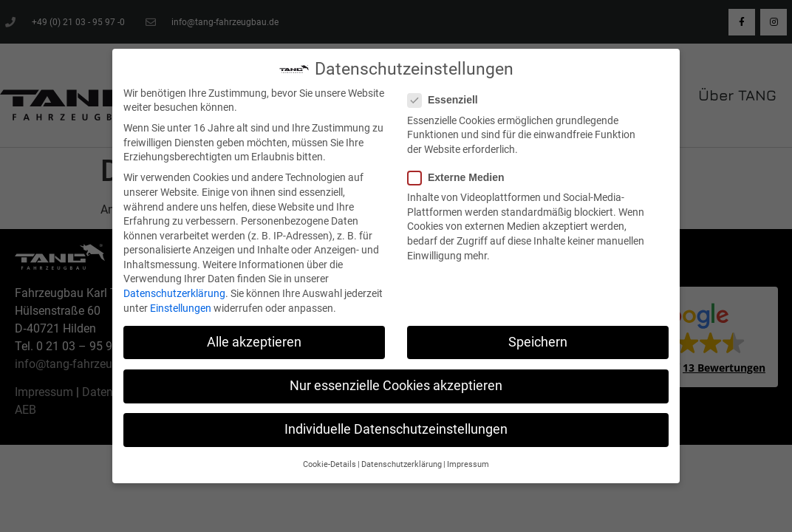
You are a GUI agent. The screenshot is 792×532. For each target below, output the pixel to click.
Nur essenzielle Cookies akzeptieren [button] (396, 386)
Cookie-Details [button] (330, 464)
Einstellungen (181, 308)
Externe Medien (460, 178)
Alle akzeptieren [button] (254, 342)
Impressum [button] (468, 464)
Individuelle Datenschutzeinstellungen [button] (396, 429)
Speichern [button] (538, 342)
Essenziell (447, 100)
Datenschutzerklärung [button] (402, 464)
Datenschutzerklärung (174, 293)
